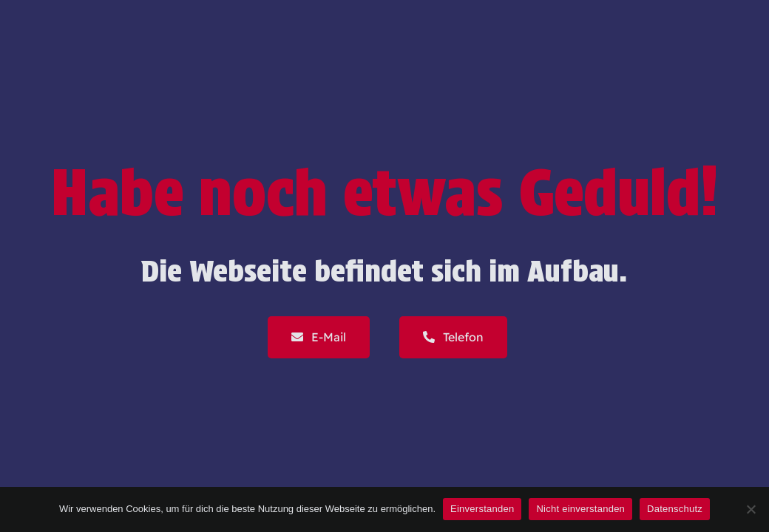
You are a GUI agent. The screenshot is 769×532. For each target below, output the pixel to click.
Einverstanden (482, 509)
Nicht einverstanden (580, 509)
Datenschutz (675, 509)
